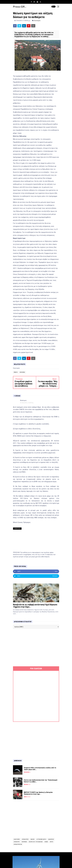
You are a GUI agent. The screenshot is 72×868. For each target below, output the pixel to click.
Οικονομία (37, 21)
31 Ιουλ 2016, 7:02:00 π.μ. (27, 403)
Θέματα (16, 372)
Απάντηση (17, 529)
